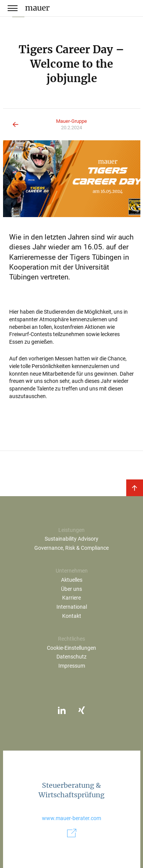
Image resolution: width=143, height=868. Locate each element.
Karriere (71, 598)
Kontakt (72, 616)
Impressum (72, 666)
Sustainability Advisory (71, 539)
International (72, 607)
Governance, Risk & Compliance (71, 548)
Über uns (71, 589)
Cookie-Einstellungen (71, 648)
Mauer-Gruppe (71, 121)
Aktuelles (72, 580)
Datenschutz (71, 657)
